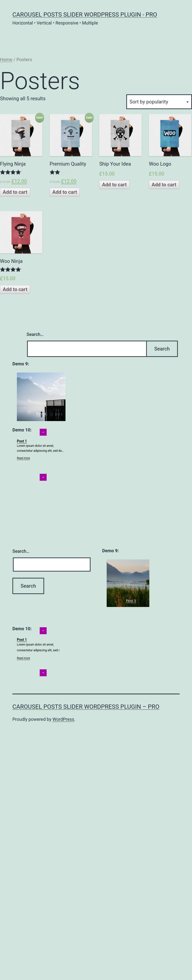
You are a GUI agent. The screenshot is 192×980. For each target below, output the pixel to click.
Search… (35, 334)
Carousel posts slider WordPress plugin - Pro (85, 15)
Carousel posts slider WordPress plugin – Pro (86, 707)
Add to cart (15, 192)
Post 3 (131, 601)
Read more (23, 458)
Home (6, 60)
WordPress (63, 719)
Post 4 (41, 414)
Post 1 (22, 441)
